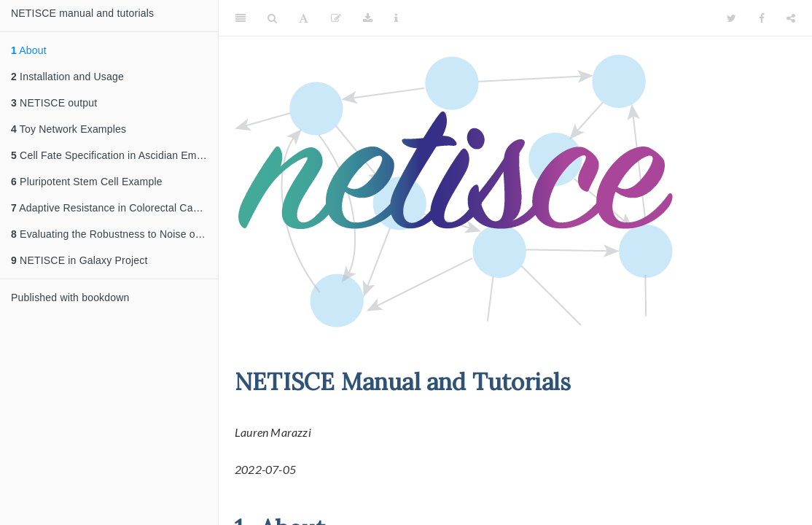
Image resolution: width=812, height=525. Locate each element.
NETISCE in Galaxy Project (79, 260)
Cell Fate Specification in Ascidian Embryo (114, 155)
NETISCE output (54, 103)
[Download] (368, 18)
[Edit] (336, 18)
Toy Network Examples (69, 129)
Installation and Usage (67, 77)
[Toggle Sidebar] (241, 18)
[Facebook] (762, 18)
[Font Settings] (304, 18)
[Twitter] (731, 18)
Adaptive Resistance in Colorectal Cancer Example (114, 208)
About (29, 50)
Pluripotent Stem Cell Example (87, 182)
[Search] (272, 18)
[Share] (791, 18)
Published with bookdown (70, 297)
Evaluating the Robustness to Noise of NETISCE (114, 234)
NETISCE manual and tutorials (82, 13)
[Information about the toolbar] (396, 18)
